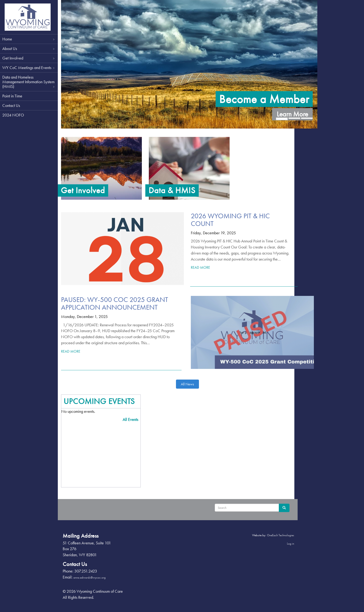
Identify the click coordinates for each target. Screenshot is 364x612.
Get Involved (29, 58)
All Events (132, 419)
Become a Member (261, 95)
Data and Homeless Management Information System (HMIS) (29, 82)
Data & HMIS (174, 190)
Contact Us (11, 105)
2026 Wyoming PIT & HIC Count (231, 220)
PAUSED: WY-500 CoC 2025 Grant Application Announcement (119, 303)
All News (188, 384)
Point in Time (12, 96)
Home (29, 39)
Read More (201, 267)
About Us (29, 48)
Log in (287, 544)
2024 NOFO (13, 115)
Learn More (289, 110)
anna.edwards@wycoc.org (93, 577)
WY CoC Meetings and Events (29, 68)
